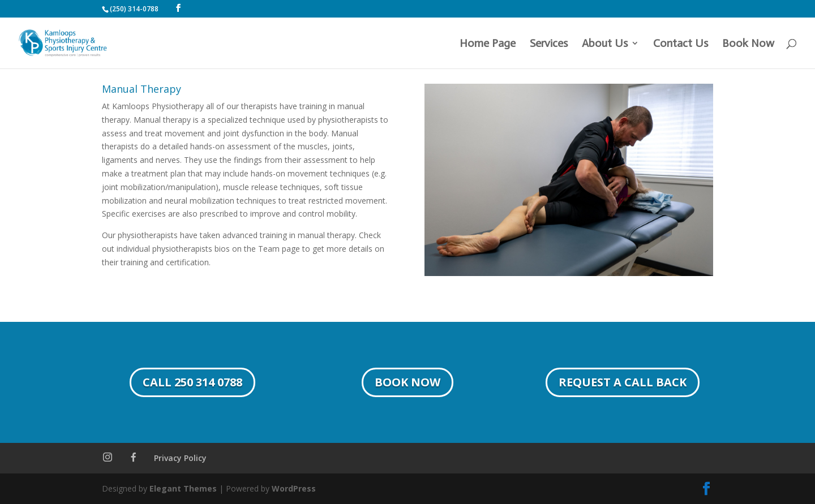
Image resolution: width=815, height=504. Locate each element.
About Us (605, 44)
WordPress (294, 488)
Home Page (488, 44)
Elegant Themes (183, 488)
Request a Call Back (623, 382)
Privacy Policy (180, 458)
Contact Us (681, 44)
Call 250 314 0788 (192, 382)
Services (549, 44)
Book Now (748, 44)
